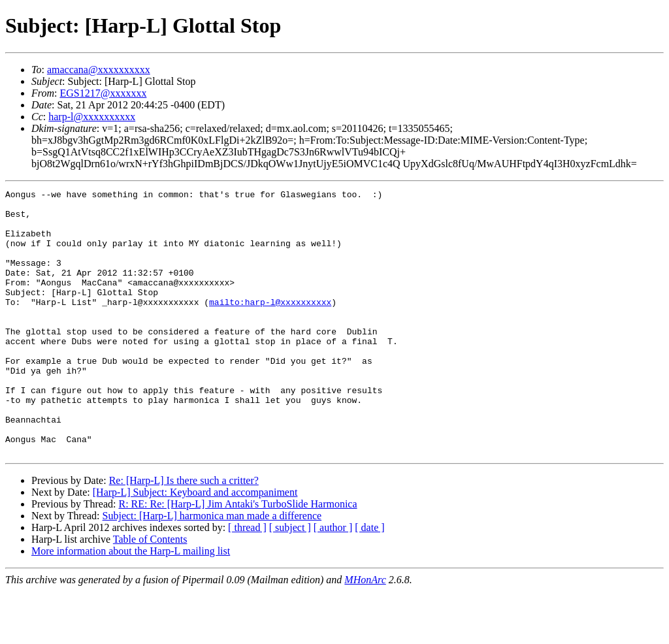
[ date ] (369, 580)
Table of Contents (150, 592)
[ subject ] (290, 580)
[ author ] (333, 580)
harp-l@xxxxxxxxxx (92, 117)
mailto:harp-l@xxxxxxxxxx (270, 325)
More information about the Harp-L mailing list (131, 604)
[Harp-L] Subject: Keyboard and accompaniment (195, 545)
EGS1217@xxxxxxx (103, 93)
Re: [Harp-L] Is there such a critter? (184, 533)
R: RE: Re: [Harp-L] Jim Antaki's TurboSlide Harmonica (237, 557)
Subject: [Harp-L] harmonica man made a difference (212, 569)
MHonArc (365, 633)
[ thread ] (247, 580)
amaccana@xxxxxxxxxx (99, 70)
